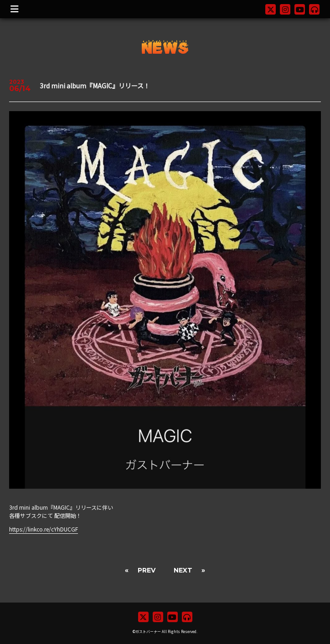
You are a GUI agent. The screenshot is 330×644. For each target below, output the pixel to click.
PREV (147, 570)
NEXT (183, 570)
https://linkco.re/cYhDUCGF (44, 529)
